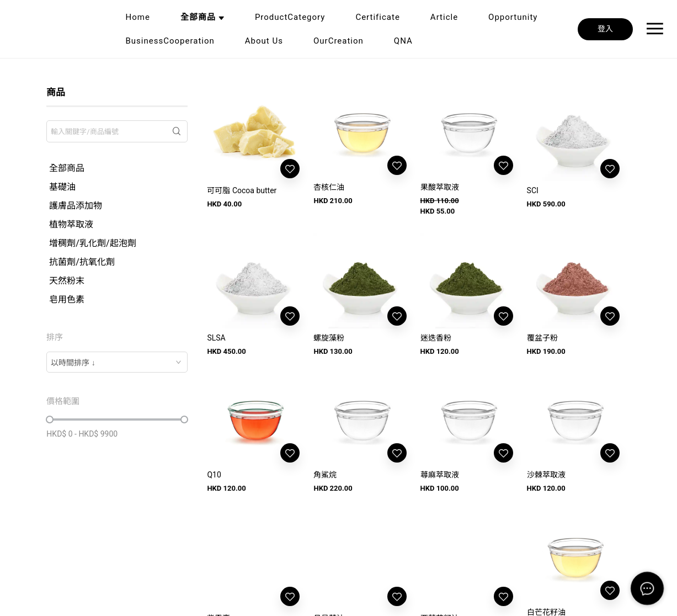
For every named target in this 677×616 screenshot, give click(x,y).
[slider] (50, 419)
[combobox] (117, 362)
